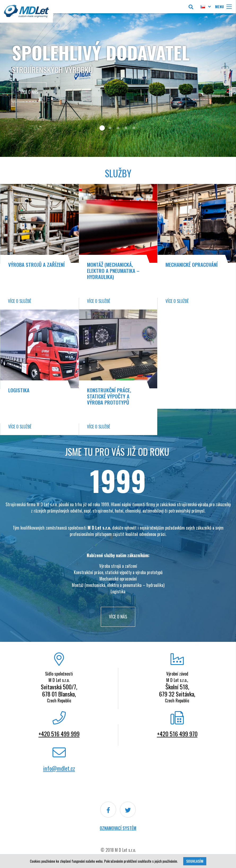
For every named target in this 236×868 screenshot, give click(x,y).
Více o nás (29, 92)
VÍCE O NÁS (118, 617)
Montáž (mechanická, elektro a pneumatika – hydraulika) (113, 271)
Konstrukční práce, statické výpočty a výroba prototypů (109, 396)
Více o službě (20, 301)
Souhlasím (195, 861)
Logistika (19, 390)
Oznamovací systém (118, 828)
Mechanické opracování (192, 265)
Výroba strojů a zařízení (36, 265)
